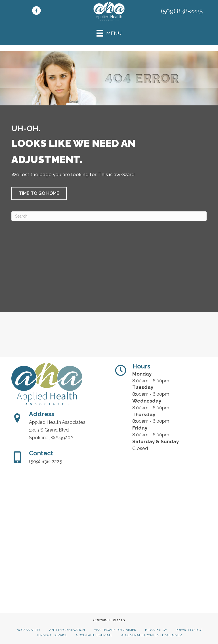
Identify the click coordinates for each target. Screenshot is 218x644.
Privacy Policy (189, 630)
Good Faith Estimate (94, 635)
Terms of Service (52, 635)
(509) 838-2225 (182, 11)
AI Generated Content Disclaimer (152, 635)
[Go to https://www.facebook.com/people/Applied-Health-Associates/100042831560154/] (36, 11)
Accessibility (29, 630)
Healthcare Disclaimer (115, 630)
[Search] (109, 216)
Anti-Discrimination (67, 630)
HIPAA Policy (156, 630)
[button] (39, 193)
